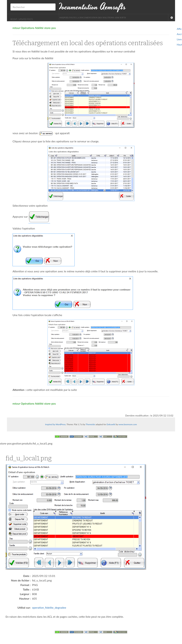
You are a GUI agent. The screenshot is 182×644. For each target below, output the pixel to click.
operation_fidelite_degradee (49, 607)
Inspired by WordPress (55, 424)
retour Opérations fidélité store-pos (34, 28)
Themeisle (90, 424)
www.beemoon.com (128, 424)
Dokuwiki (111, 424)
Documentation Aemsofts (91, 7)
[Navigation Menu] (172, 18)
